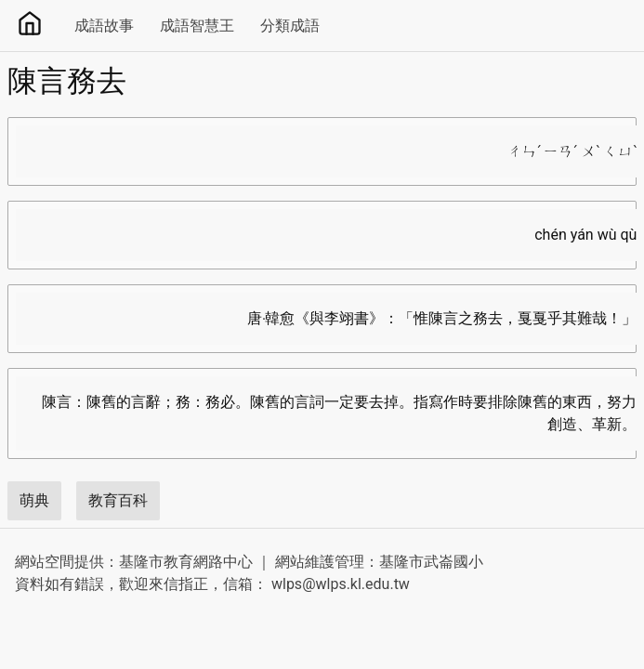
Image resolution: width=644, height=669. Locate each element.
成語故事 (104, 26)
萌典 (34, 500)
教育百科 (118, 500)
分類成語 (290, 26)
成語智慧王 (197, 26)
